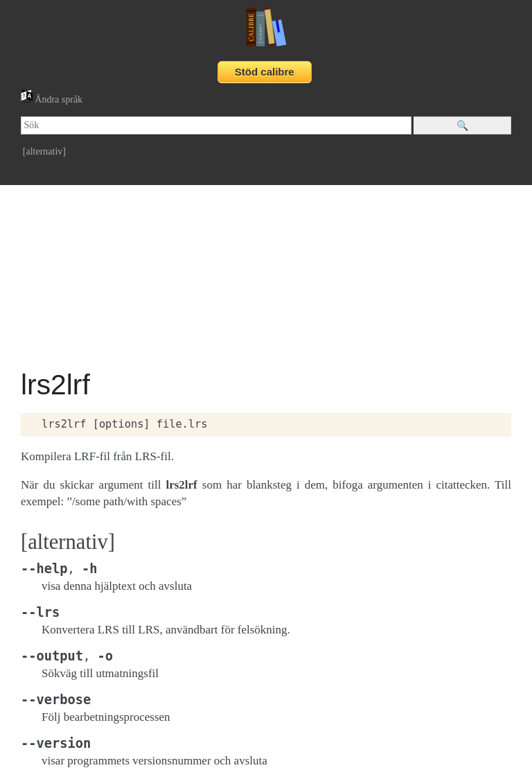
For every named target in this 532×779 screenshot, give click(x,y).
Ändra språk (52, 99)
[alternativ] (44, 151)
